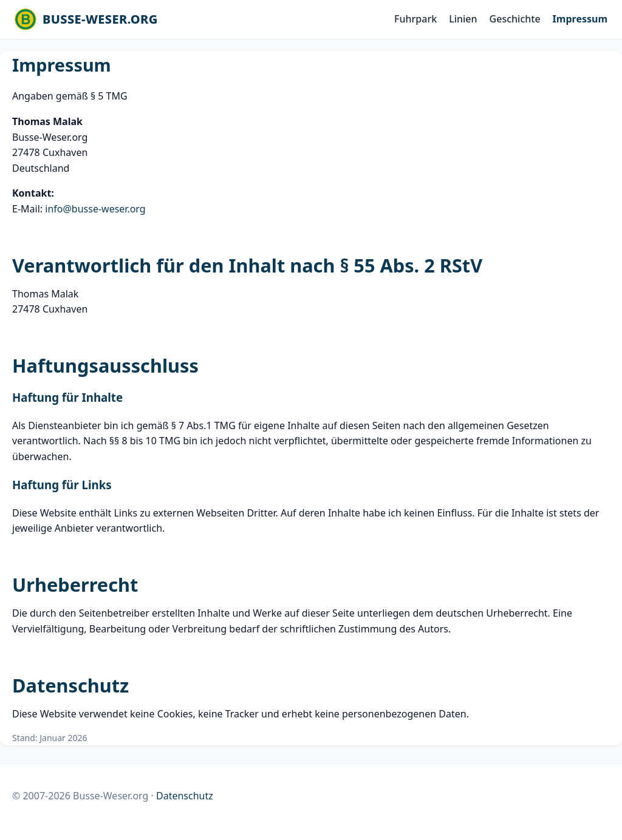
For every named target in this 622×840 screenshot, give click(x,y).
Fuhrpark (415, 19)
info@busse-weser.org (95, 209)
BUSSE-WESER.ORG (100, 19)
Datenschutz (185, 796)
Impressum (580, 19)
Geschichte (515, 19)
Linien (463, 19)
